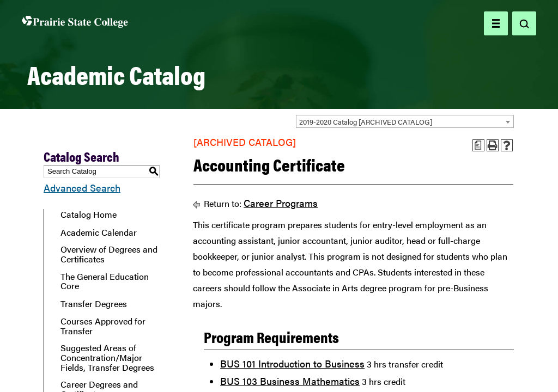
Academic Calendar (99, 232)
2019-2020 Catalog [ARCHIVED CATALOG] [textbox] (366, 122)
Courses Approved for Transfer (103, 326)
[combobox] (405, 121)
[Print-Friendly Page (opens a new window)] (493, 145)
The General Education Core (105, 281)
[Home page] (75, 24)
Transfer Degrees (94, 304)
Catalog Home (89, 215)
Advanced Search (82, 188)
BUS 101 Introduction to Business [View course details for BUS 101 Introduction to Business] (292, 363)
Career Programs (281, 203)
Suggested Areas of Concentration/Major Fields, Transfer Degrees (107, 357)
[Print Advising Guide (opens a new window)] (478, 145)
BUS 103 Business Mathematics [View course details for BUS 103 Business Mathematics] (290, 381)
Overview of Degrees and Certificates (109, 254)
